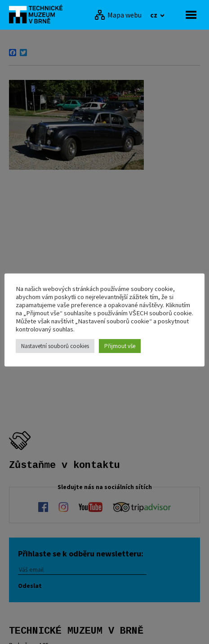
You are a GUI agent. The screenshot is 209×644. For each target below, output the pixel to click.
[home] (38, 14)
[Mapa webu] (118, 15)
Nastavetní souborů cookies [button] (55, 346)
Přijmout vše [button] (120, 346)
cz (154, 15)
